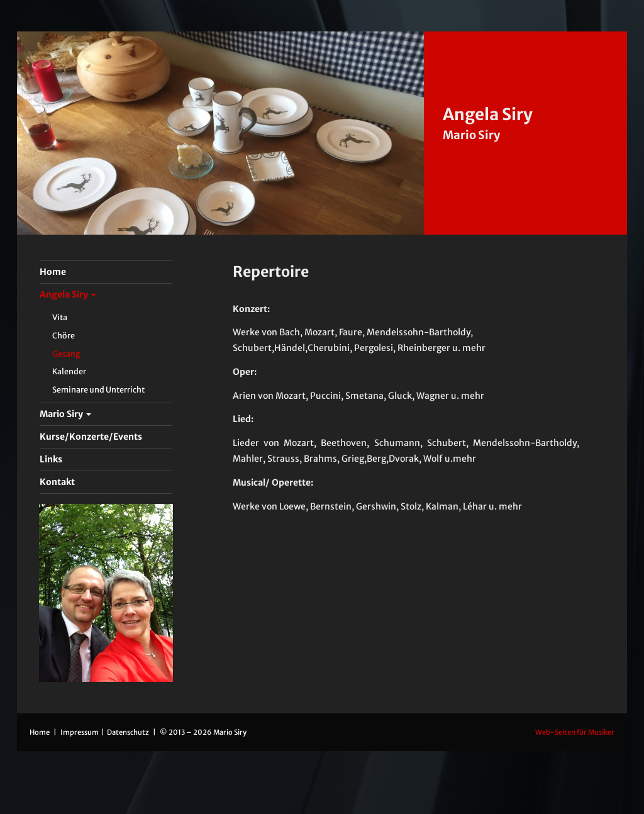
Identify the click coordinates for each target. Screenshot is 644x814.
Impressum (80, 732)
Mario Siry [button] (65, 414)
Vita (60, 317)
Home (40, 732)
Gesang (66, 354)
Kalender (69, 371)
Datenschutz (129, 732)
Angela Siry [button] (68, 294)
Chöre (64, 336)
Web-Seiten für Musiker (575, 732)
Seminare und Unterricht (98, 390)
